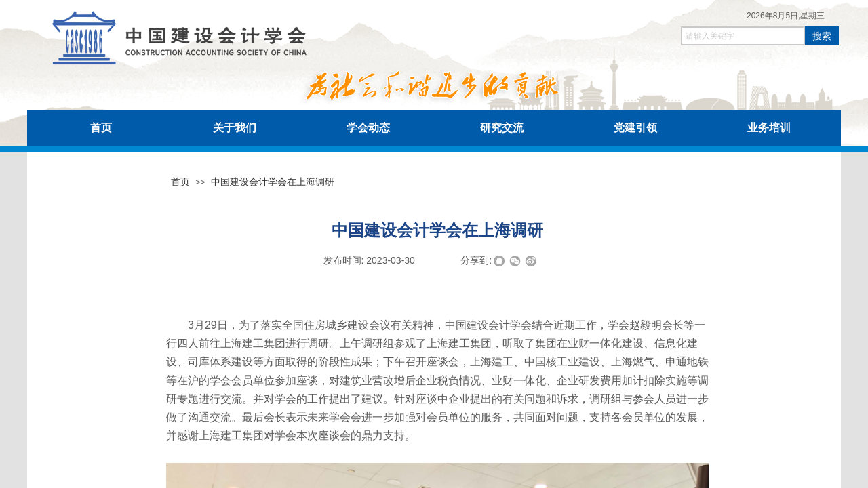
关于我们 (235, 128)
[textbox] (743, 36)
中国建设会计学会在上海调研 (273, 182)
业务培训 (769, 128)
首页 (101, 128)
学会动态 (368, 128)
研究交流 (502, 128)
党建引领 (635, 128)
